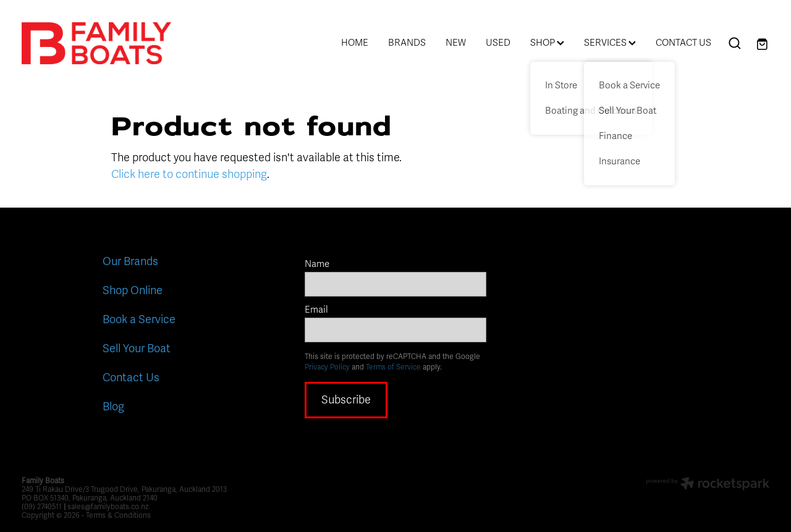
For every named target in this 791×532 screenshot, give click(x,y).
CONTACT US (683, 43)
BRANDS (407, 43)
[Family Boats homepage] (96, 43)
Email (316, 310)
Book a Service (139, 319)
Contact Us (131, 378)
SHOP (547, 43)
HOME (355, 43)
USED (498, 43)
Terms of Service (393, 367)
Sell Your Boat (137, 348)
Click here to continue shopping (189, 174)
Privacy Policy (327, 367)
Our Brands (130, 261)
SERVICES (610, 43)
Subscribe (346, 400)
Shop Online (133, 290)
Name (317, 264)
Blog (113, 407)
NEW (456, 43)
